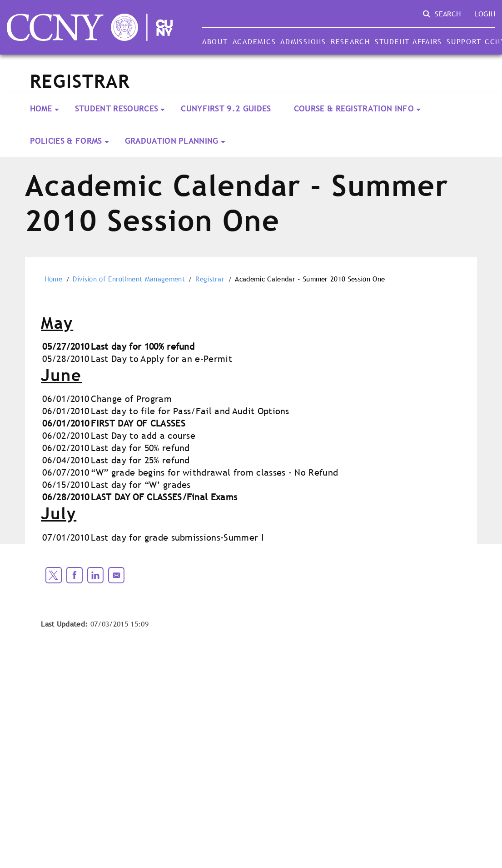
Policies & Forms (66, 141)
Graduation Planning (172, 141)
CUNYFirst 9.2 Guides (226, 108)
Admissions (303, 41)
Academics (254, 41)
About (215, 41)
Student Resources (117, 108)
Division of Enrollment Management (129, 279)
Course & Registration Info (354, 108)
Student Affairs (408, 41)
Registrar (210, 279)
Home (41, 108)
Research (350, 41)
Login (485, 14)
